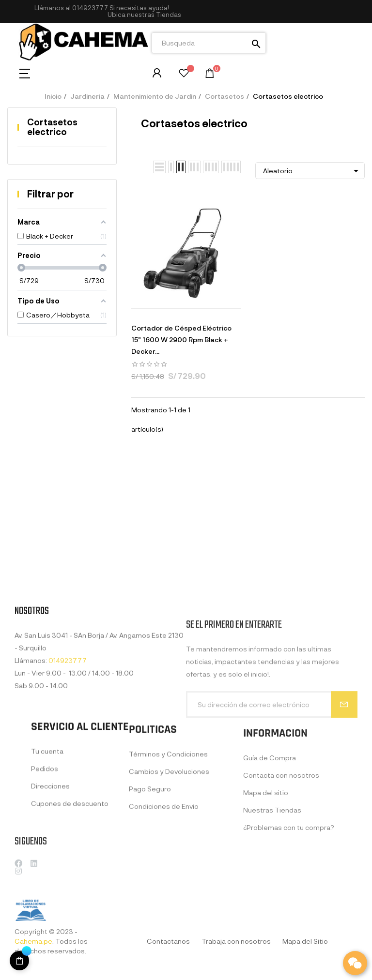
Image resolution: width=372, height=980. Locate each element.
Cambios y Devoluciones (169, 836)
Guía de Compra (270, 828)
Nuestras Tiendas (272, 881)
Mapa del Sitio (305, 941)
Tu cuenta (47, 809)
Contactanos (168, 941)
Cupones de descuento (70, 861)
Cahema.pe (33, 941)
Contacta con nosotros (281, 846)
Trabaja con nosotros (236, 941)
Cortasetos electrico (52, 127)
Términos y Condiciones (168, 819)
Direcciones (50, 844)
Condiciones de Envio (164, 871)
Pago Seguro (150, 853)
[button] (144, 15)
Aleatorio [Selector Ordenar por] (312, 171)
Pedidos (45, 826)
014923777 (90, 8)
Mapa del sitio (266, 863)
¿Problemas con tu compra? (289, 898)
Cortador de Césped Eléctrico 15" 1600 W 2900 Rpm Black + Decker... (181, 339)
